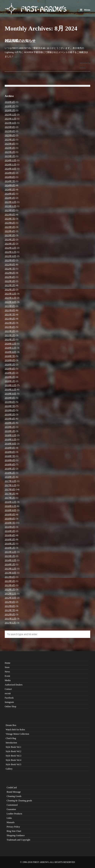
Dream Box (11, 725)
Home (7, 663)
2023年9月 (10, 210)
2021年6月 (10, 319)
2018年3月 (10, 469)
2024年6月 (10, 185)
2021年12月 (10, 294)
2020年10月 (10, 352)
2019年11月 (10, 390)
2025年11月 (10, 119)
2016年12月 (10, 502)
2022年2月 (10, 285)
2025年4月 (10, 144)
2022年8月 (10, 265)
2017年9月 (10, 489)
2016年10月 (10, 510)
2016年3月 (10, 539)
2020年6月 (10, 360)
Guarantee (11, 809)
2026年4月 (10, 102)
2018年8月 (10, 452)
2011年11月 (10, 623)
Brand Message (14, 792)
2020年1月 (10, 381)
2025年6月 (10, 135)
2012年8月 (10, 606)
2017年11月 (10, 485)
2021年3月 (10, 331)
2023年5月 (10, 227)
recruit (8, 693)
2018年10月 (10, 444)
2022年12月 (10, 248)
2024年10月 (10, 169)
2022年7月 (10, 269)
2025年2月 (10, 152)
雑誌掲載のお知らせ (20, 41)
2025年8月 (10, 131)
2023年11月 (10, 206)
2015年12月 (10, 552)
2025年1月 (10, 156)
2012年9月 (10, 602)
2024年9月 (10, 173)
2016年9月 (10, 514)
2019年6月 (10, 410)
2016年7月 (10, 523)
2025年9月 (10, 127)
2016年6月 (10, 527)
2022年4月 (10, 277)
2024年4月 (10, 194)
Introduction (11, 743)
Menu (85, 10)
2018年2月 (10, 473)
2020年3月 (10, 373)
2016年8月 (10, 519)
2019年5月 (10, 414)
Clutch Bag (11, 738)
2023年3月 (10, 235)
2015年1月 (10, 556)
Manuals (11, 822)
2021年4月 (10, 327)
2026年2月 (10, 110)
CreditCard (12, 788)
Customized (12, 805)
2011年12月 (10, 619)
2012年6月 (10, 614)
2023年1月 (10, 244)
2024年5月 (10, 190)
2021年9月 (10, 306)
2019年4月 (10, 419)
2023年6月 (10, 223)
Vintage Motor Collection (17, 734)
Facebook (9, 698)
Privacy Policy (13, 827)
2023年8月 (10, 215)
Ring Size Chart (14, 831)
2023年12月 (10, 202)
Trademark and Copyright (18, 840)
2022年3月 (10, 281)
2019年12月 (10, 385)
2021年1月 (10, 340)
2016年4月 (10, 535)
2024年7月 (10, 181)
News (7, 672)
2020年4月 (10, 369)
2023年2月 (10, 240)
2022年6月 (10, 273)
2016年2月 (10, 544)
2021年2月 (10, 335)
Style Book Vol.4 (13, 760)
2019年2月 (10, 427)
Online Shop (10, 706)
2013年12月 (10, 569)
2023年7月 (10, 219)
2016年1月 (10, 548)
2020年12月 (10, 344)
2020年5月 (10, 365)
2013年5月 (10, 581)
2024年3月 (10, 198)
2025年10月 (10, 123)
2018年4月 (10, 464)
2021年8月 (10, 310)
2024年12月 (10, 160)
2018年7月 (10, 456)
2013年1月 (10, 589)
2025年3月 (10, 148)
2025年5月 (10, 140)
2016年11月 (10, 506)
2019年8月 (10, 402)
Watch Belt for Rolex (15, 730)
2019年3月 (10, 423)
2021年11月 (10, 298)
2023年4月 (10, 231)
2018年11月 (10, 439)
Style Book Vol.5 (13, 764)
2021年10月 (10, 302)
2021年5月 (10, 323)
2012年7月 (10, 610)
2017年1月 (10, 498)
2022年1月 (10, 290)
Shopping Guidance (16, 835)
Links (9, 818)
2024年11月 (10, 165)
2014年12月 (10, 560)
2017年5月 (10, 494)
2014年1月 (10, 564)
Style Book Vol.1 (13, 747)
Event (7, 676)
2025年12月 (10, 115)
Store (7, 667)
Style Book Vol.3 (13, 756)
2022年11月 (10, 252)
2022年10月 (10, 256)
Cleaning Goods (14, 796)
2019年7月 (10, 406)
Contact (8, 689)
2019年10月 (10, 394)
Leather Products (14, 814)
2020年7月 (10, 356)
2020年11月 (10, 348)
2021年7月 (10, 315)
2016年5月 (10, 531)
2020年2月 (10, 377)
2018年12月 (10, 435)
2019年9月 (10, 398)
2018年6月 (10, 460)
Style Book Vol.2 (13, 751)
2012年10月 (10, 598)
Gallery (9, 769)
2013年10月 (10, 573)
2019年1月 (10, 431)
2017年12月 (10, 481)
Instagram (9, 702)
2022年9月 (10, 260)
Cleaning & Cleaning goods (19, 801)
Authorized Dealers (14, 685)
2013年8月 (10, 577)
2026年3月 (10, 106)
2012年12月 (10, 594)
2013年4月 (10, 585)
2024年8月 (10, 177)
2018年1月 (10, 477)
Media (83, 67)
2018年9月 (10, 448)
